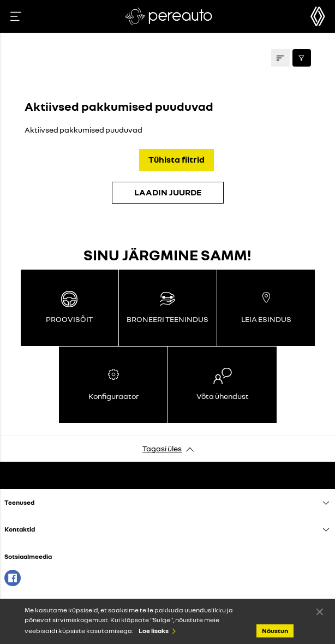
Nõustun (320, 611)
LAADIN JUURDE (168, 192)
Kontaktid (20, 529)
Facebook (13, 578)
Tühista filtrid (177, 159)
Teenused (19, 502)
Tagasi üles (162, 448)
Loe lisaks (154, 631)
